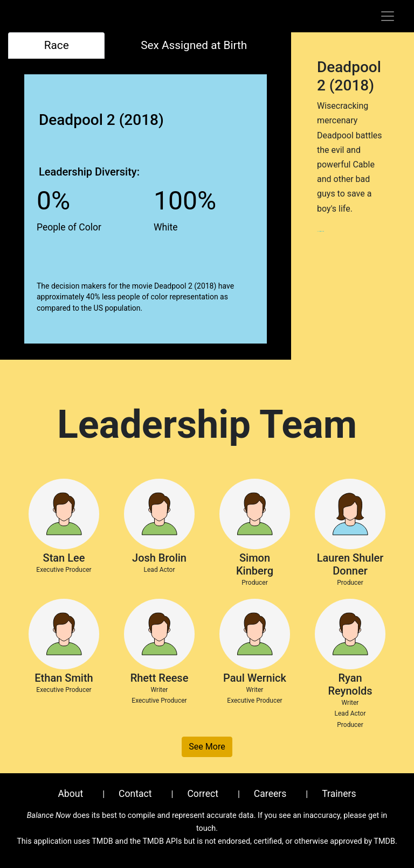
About (70, 794)
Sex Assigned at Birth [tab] (194, 45)
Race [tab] (57, 45)
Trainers (339, 794)
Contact (135, 794)
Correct (203, 794)
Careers (270, 794)
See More (207, 747)
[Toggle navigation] (388, 16)
